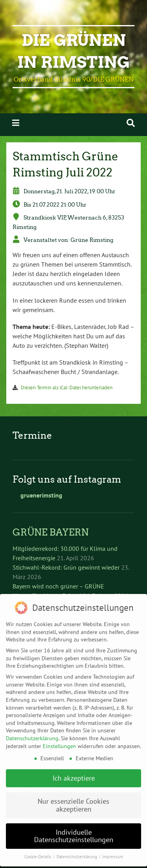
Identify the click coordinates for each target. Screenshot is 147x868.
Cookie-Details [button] (38, 842)
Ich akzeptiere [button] (74, 764)
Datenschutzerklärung (32, 724)
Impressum (113, 842)
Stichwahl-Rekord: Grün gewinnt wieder (66, 567)
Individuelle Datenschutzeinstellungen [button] (74, 822)
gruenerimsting (37, 495)
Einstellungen (59, 731)
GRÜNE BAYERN (51, 532)
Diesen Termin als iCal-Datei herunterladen (67, 388)
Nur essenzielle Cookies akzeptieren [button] (73, 791)
